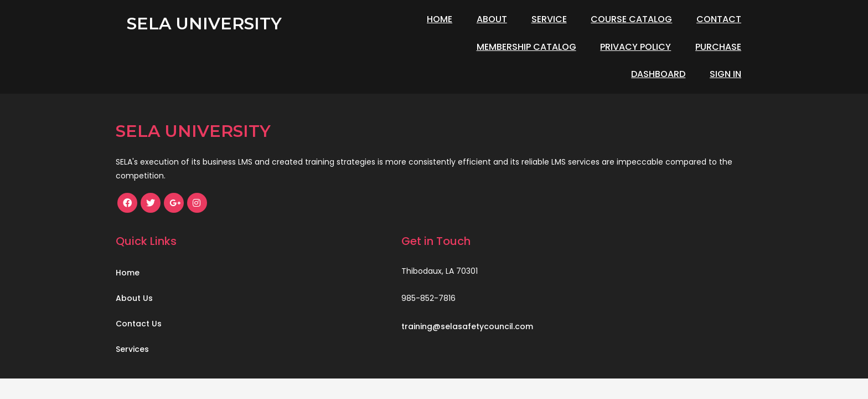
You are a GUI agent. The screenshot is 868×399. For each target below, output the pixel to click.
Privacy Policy (502, 47)
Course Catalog (631, 19)
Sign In (725, 47)
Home (440, 19)
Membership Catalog (392, 47)
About (492, 19)
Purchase (584, 47)
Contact (719, 19)
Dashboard (658, 47)
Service (549, 19)
